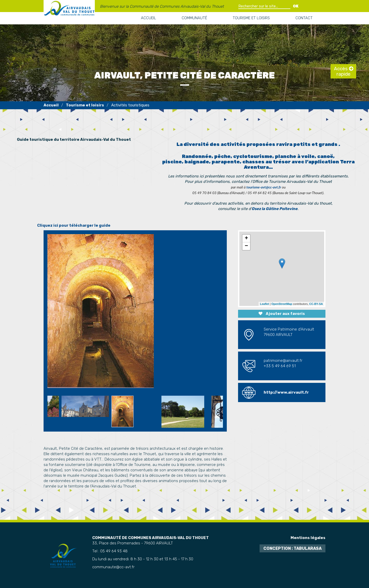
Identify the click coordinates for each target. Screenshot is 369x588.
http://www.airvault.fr (286, 392)
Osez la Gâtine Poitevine (275, 209)
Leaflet (264, 304)
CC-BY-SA (316, 304)
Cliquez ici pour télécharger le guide (74, 225)
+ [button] (246, 238)
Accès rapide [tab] (342, 71)
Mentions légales (308, 538)
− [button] (246, 246)
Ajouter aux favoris (282, 314)
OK (296, 6)
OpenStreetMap (282, 304)
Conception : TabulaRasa (293, 548)
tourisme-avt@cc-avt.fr (264, 187)
